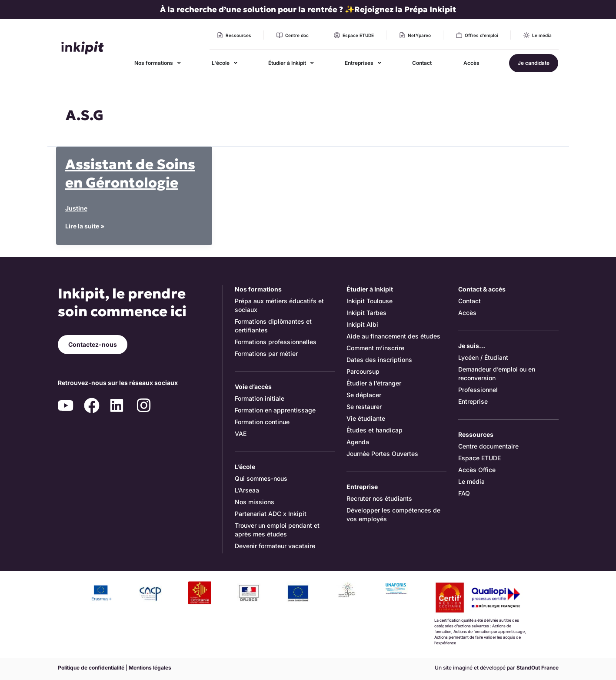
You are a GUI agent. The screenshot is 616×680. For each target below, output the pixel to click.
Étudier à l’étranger (374, 383)
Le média (471, 481)
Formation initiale (260, 398)
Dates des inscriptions (379, 360)
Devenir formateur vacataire (275, 546)
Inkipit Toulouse (370, 301)
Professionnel (478, 390)
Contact (469, 301)
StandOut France (538, 668)
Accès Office (477, 470)
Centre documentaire (488, 446)
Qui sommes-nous (261, 478)
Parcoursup (363, 371)
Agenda (358, 442)
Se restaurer (364, 407)
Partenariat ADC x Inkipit (271, 514)
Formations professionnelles (276, 342)
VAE (241, 434)
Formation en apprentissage (275, 410)
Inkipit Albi (362, 324)
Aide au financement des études (393, 336)
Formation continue (262, 422)
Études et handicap (375, 430)
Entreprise (473, 401)
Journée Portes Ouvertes (382, 454)
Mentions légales (150, 668)
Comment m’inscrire (375, 348)
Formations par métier (266, 353)
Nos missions (255, 502)
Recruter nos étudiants (379, 498)
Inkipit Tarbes (366, 313)
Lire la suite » (85, 226)
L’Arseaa (247, 490)
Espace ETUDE (479, 458)
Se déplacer (364, 395)
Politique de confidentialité (91, 668)
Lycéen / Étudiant (483, 357)
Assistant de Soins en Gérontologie (130, 174)
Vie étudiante (366, 418)
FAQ (464, 493)
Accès (467, 313)
